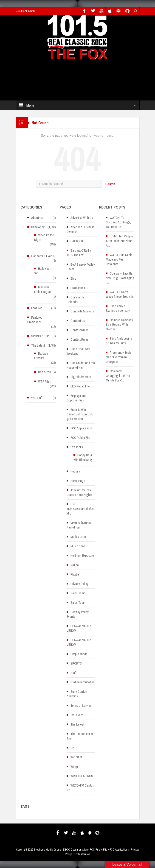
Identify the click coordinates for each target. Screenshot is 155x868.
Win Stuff (76, 757)
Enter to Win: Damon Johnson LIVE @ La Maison (80, 414)
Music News (78, 546)
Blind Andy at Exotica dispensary (118, 308)
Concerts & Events (43, 256)
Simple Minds (79, 654)
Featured (37, 308)
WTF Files (44, 381)
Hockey (75, 471)
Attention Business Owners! (80, 229)
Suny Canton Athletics (77, 694)
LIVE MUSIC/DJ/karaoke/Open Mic (82, 509)
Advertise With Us (82, 218)
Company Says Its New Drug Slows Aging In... (120, 278)
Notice (75, 565)
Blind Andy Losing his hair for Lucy (119, 341)
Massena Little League (42, 289)
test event (77, 715)
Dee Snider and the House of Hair (81, 365)
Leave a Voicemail (127, 864)
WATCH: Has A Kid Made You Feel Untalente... (119, 259)
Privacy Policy (79, 584)
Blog (73, 278)
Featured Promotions (35, 320)
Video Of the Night (44, 237)
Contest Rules (79, 330)
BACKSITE (77, 241)
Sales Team (78, 593)
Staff (73, 673)
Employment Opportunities (76, 398)
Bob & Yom (45, 372)
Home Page (78, 481)
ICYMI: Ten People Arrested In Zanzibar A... (119, 241)
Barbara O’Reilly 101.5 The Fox (79, 253)
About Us (37, 218)
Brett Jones (78, 288)
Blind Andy (38, 227)
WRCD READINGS (82, 776)
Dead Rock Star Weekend (78, 351)
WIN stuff (37, 398)
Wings (75, 767)
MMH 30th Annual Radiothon (79, 525)
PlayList (75, 574)
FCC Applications (82, 428)
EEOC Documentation (75, 850)
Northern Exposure (82, 556)
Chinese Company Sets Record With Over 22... (119, 325)
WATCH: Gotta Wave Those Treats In (120, 294)
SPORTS (76, 663)
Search (110, 184)
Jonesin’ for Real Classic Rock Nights (79, 492)
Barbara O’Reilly (41, 356)
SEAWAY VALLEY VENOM (79, 628)
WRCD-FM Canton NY (80, 788)
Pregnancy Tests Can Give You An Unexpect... (119, 357)
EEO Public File (80, 386)
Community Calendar (76, 300)
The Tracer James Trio (80, 736)
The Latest (38, 345)
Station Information (83, 682)
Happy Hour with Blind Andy (83, 457)
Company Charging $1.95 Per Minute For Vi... (118, 376)
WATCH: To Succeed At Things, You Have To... (118, 222)
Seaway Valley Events (78, 614)
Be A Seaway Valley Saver (81, 267)
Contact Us (78, 321)
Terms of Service (81, 706)
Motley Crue (78, 537)
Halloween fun (43, 271)
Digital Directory (81, 377)
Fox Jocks (77, 447)
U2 (72, 748)
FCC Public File (80, 438)
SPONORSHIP (40, 336)
